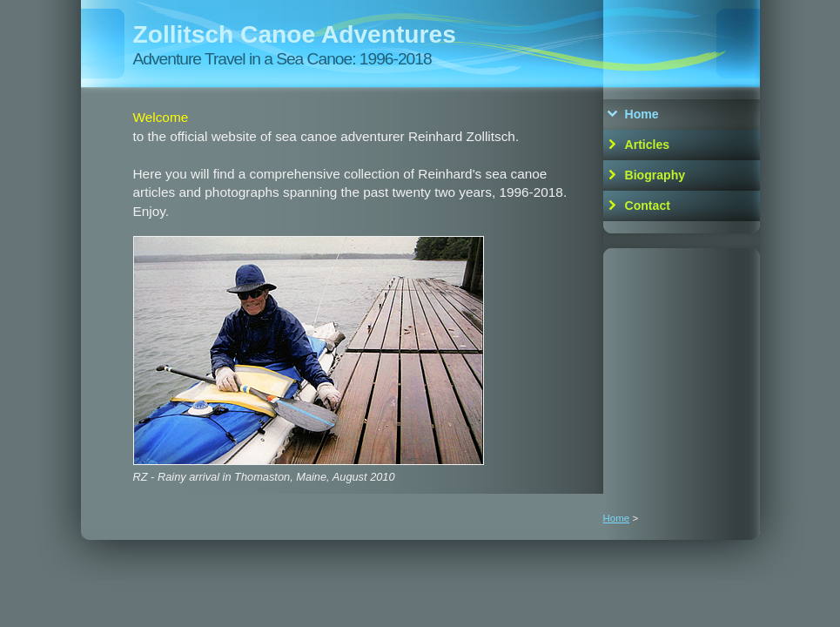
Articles (648, 145)
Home (642, 114)
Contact (648, 206)
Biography (655, 175)
